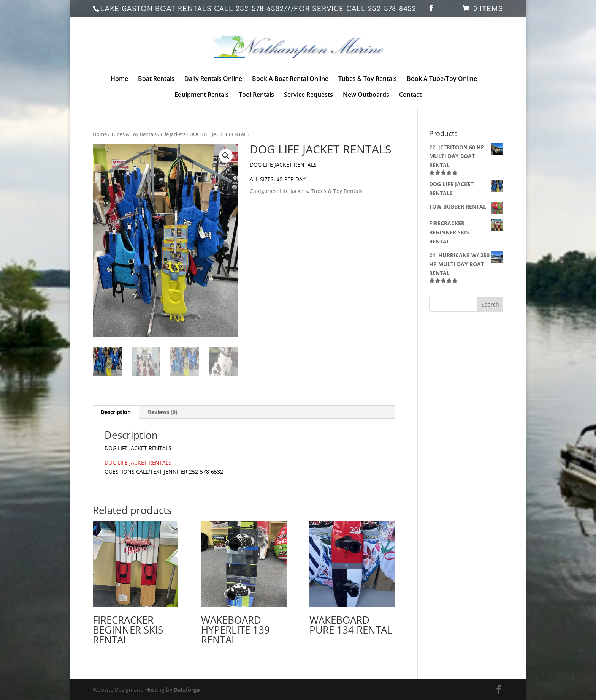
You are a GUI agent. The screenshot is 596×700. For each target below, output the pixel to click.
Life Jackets (173, 134)
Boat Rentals (156, 79)
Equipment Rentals (202, 95)
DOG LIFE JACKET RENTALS (138, 462)
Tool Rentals (256, 95)
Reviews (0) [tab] (163, 412)
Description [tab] (116, 412)
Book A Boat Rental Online (290, 79)
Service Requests (308, 95)
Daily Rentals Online (213, 79)
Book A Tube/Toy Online (442, 79)
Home (119, 79)
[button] (226, 156)
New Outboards (366, 95)
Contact (410, 95)
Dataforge (187, 690)
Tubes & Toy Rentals (368, 79)
